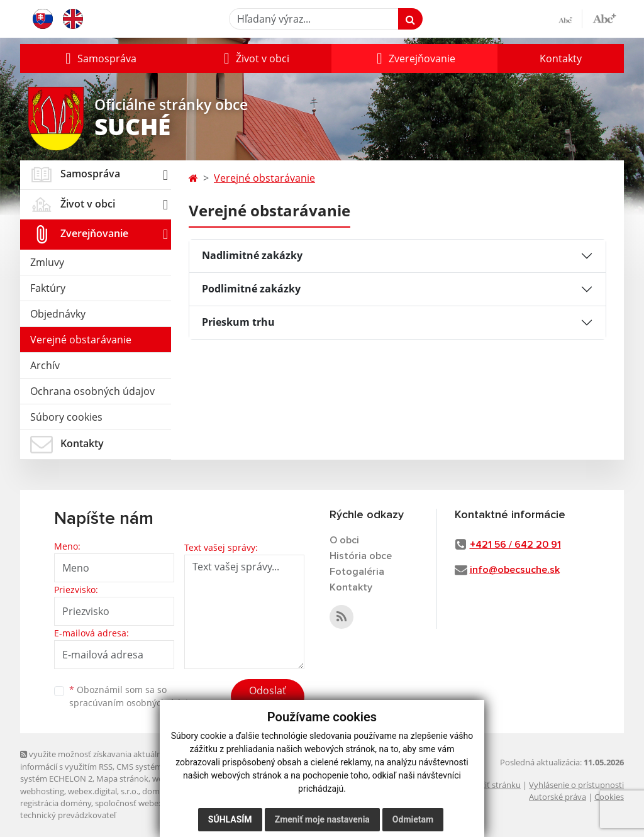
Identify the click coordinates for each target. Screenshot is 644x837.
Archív (45, 365)
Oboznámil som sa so (133, 696)
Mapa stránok (122, 779)
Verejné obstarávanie (81, 340)
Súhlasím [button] (230, 819)
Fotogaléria (357, 572)
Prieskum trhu (238, 322)
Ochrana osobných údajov (92, 391)
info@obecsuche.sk (515, 570)
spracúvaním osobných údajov (133, 703)
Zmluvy (47, 262)
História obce (361, 556)
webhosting (42, 791)
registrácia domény (56, 803)
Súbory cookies (66, 417)
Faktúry (48, 288)
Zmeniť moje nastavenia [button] (322, 819)
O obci (344, 540)
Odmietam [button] (413, 819)
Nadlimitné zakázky (252, 255)
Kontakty (561, 58)
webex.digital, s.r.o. (103, 791)
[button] (99, 58)
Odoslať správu (268, 698)
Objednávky (58, 314)
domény (158, 791)
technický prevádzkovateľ (68, 815)
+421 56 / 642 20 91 (515, 545)
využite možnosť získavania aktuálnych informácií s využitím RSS (97, 760)
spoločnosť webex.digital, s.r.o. (152, 803)
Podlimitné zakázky (251, 289)
